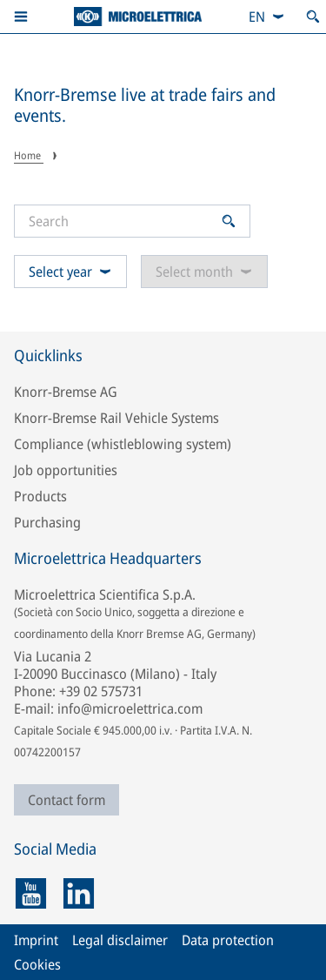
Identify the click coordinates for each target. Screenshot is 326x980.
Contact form (67, 800)
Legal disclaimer (120, 940)
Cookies (37, 964)
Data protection (228, 940)
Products (40, 496)
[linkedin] (79, 893)
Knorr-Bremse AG (66, 392)
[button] (21, 17)
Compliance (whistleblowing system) (123, 444)
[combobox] (267, 17)
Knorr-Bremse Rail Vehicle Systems (116, 418)
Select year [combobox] (70, 272)
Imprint (36, 940)
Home (29, 155)
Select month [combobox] (204, 272)
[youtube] (31, 893)
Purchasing (47, 522)
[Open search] (313, 17)
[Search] (122, 221)
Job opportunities (66, 470)
